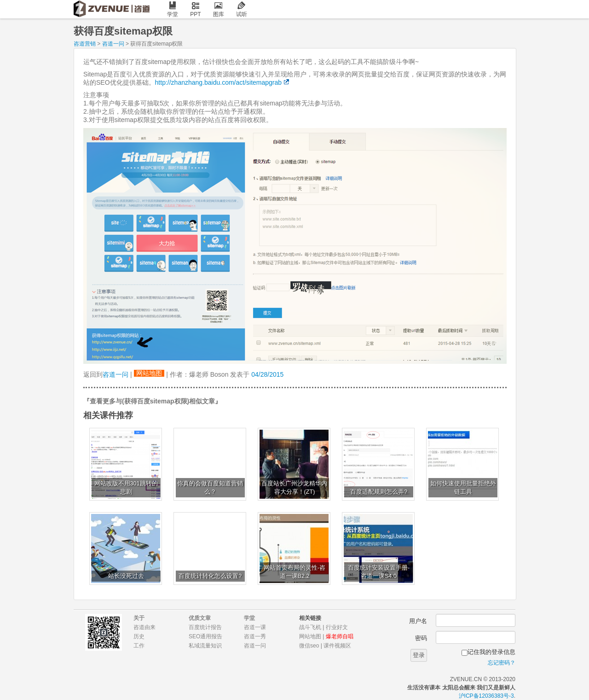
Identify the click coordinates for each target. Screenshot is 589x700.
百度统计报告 (205, 627)
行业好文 (337, 627)
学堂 (173, 9)
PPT (196, 9)
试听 (242, 9)
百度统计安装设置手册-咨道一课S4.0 (379, 572)
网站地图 (149, 373)
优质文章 (200, 618)
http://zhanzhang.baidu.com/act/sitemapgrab (219, 82)
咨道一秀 (255, 636)
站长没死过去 (126, 576)
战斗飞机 (310, 627)
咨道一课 (255, 627)
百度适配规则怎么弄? (379, 492)
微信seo (309, 646)
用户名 (418, 621)
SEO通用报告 (205, 636)
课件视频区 (337, 646)
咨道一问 (113, 44)
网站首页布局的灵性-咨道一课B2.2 (294, 572)
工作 (139, 646)
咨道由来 (144, 627)
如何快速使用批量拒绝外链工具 (463, 488)
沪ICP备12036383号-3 (486, 696)
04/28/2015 (267, 374)
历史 (139, 636)
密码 (421, 638)
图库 (219, 9)
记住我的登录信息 (491, 652)
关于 (139, 618)
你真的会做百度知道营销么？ (210, 488)
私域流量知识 (205, 646)
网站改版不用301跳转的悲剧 (126, 488)
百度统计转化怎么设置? (210, 576)
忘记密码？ (502, 663)
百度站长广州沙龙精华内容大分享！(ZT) (294, 488)
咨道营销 (85, 44)
